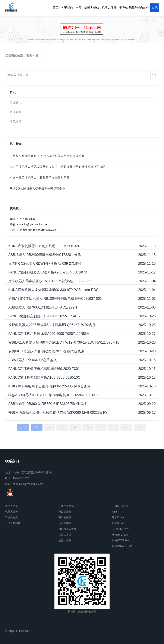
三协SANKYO (120, 506)
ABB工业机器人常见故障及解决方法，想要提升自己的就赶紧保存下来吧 (57, 167)
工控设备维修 (13, 523)
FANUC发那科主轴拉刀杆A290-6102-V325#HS (44, 316)
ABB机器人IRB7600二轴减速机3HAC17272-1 (43, 307)
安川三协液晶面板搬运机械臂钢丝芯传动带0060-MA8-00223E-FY (58, 413)
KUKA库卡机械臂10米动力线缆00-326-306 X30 (44, 246)
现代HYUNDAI (120, 535)
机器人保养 (109, 8)
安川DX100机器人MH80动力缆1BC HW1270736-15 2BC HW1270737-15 (64, 342)
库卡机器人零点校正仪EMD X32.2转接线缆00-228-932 (50, 281)
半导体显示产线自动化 (134, 8)
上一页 (23, 427)
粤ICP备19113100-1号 (18, 631)
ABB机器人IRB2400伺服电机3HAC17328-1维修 (45, 255)
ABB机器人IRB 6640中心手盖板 (33, 360)
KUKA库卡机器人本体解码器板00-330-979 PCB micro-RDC (53, 290)
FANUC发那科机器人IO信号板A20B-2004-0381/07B (48, 272)
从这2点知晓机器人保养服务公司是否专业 (37, 189)
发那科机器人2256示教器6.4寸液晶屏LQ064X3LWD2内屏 (52, 325)
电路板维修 (65, 512)
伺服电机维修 (66, 506)
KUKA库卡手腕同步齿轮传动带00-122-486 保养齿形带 (50, 386)
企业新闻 (16, 112)
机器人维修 (92, 8)
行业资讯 (16, 102)
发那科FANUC (120, 523)
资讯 (155, 8)
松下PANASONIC (122, 546)
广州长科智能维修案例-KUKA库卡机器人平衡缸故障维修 (47, 156)
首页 (56, 8)
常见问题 (16, 122)
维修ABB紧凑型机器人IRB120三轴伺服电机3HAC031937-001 (55, 299)
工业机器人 (12, 517)
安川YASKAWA (121, 529)
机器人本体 (65, 535)
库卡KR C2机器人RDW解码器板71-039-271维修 (45, 264)
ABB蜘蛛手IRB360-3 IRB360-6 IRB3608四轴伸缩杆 (47, 404)
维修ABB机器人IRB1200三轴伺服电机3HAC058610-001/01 (53, 395)
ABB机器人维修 (67, 529)
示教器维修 (65, 523)
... (114, 427)
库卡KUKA (118, 517)
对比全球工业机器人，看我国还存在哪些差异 (40, 178)
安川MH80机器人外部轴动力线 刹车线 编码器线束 (46, 351)
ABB (114, 512)
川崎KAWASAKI (121, 541)
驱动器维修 (65, 517)
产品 (79, 8)
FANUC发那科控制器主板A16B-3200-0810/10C (44, 377)
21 (126, 427)
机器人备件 (65, 541)
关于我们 (67, 8)
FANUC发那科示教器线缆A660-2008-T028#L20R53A (49, 334)
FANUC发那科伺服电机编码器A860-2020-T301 (44, 369)
